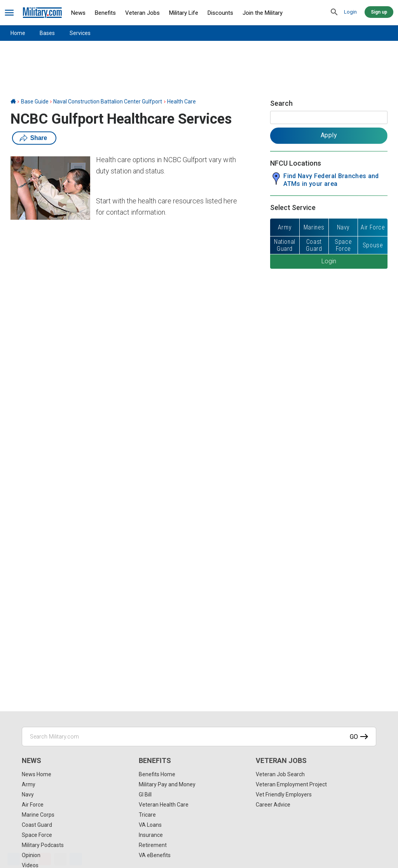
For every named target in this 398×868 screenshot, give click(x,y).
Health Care (182, 101)
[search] (334, 12)
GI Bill (145, 794)
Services (80, 33)
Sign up (379, 12)
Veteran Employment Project (291, 784)
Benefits (105, 13)
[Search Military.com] (199, 737)
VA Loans (150, 825)
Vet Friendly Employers (284, 794)
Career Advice (273, 805)
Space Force (37, 835)
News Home (37, 774)
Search (281, 103)
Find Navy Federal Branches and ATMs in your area (331, 180)
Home (18, 33)
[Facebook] (14, 859)
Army (29, 784)
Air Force (33, 805)
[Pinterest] (45, 859)
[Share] (76, 859)
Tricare (147, 815)
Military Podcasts (43, 845)
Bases (47, 33)
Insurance (151, 835)
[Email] (60, 859)
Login (350, 12)
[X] (29, 859)
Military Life (184, 13)
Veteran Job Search (280, 774)
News (78, 13)
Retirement (153, 845)
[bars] (10, 13)
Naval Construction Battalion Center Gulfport (108, 101)
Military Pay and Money (167, 784)
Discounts (220, 13)
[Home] (13, 101)
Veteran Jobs (142, 13)
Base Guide (35, 101)
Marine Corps (38, 815)
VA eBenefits (155, 855)
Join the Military (263, 13)
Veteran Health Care (164, 805)
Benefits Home (157, 774)
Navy (28, 794)
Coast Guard (37, 825)
